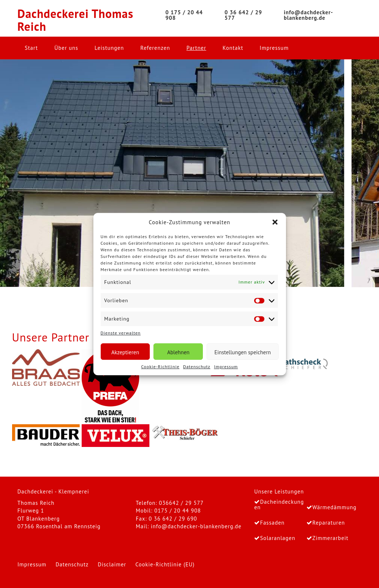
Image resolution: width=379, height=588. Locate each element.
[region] (189, 173)
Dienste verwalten (121, 333)
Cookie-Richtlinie (160, 367)
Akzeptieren (125, 352)
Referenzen (155, 48)
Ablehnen (178, 352)
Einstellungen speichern (242, 352)
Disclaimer (112, 564)
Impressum (226, 367)
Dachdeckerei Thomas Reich (76, 20)
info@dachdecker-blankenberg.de (196, 526)
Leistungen (109, 48)
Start (31, 48)
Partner (196, 48)
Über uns (66, 48)
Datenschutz (197, 367)
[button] (275, 222)
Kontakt (233, 48)
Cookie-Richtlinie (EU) (165, 564)
